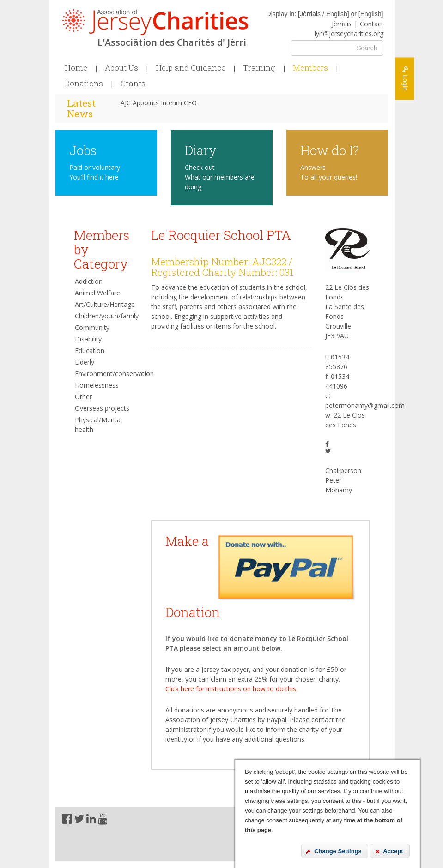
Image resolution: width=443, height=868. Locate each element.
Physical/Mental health (98, 425)
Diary (201, 150)
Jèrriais (342, 24)
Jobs (83, 150)
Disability (88, 339)
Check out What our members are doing (220, 177)
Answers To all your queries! (329, 172)
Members (310, 68)
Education (90, 350)
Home (76, 68)
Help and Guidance (191, 68)
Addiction (89, 281)
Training (259, 68)
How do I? (330, 150)
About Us (121, 68)
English (371, 14)
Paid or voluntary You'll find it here (95, 172)
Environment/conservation (106, 374)
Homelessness (97, 385)
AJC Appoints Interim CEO (159, 103)
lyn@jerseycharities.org (349, 33)
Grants (133, 84)
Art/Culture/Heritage (105, 304)
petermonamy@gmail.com (365, 405)
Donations (84, 84)
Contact (372, 24)
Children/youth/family (106, 316)
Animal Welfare (97, 293)
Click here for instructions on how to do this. (231, 689)
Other (83, 397)
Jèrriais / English (324, 14)
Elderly (85, 362)
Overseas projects (102, 408)
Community (92, 327)
